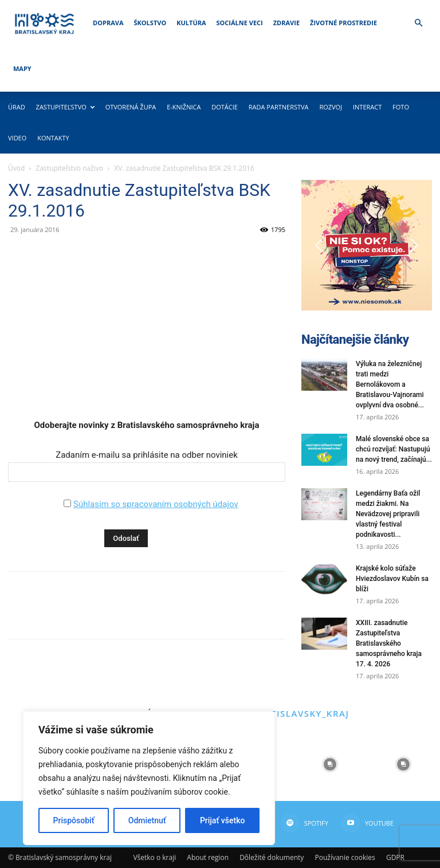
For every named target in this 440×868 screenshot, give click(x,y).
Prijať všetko (222, 820)
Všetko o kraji (154, 857)
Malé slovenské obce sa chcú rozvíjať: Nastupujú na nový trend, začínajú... (394, 449)
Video (17, 138)
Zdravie (286, 23)
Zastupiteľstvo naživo (70, 168)
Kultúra (191, 23)
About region (208, 857)
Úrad (17, 107)
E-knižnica (184, 107)
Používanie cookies (345, 857)
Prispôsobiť (74, 820)
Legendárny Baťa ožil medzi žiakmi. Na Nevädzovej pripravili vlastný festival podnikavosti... (388, 514)
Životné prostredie (343, 23)
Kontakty (53, 138)
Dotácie (225, 107)
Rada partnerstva (279, 107)
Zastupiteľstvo (65, 107)
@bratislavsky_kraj (296, 713)
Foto (401, 107)
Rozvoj (331, 107)
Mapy (22, 68)
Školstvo (150, 23)
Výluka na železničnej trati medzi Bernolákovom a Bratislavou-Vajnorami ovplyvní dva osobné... (390, 384)
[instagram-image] (330, 764)
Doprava (108, 23)
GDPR (395, 857)
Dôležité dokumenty (272, 857)
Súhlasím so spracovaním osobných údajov (156, 504)
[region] (149, 778)
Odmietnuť (147, 820)
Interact (367, 107)
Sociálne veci (240, 23)
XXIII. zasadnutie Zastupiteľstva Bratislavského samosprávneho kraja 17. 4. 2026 (389, 643)
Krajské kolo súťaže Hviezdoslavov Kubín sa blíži (392, 579)
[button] (418, 23)
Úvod (16, 168)
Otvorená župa (131, 107)
